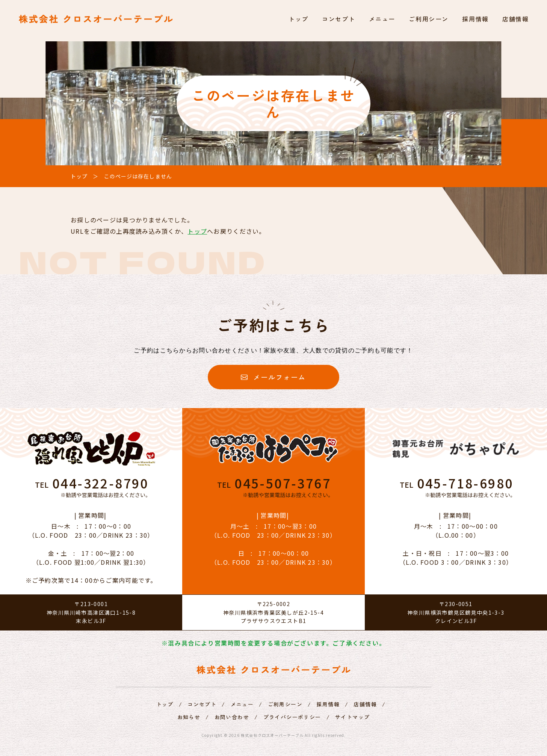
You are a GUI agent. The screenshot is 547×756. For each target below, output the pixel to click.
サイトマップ (352, 717)
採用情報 (475, 19)
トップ (298, 19)
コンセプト (338, 19)
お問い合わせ (232, 717)
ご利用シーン (429, 19)
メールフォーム (273, 377)
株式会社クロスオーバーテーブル (272, 735)
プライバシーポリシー (292, 717)
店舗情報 (515, 19)
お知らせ (189, 717)
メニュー (382, 19)
